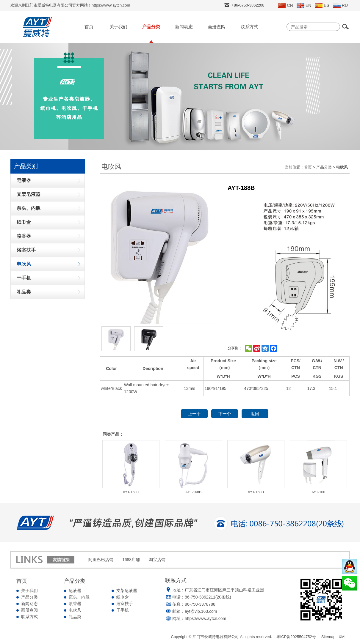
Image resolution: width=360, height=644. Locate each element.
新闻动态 (184, 27)
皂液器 (75, 591)
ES (322, 6)
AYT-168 (318, 467)
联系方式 (249, 27)
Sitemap (328, 637)
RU (340, 6)
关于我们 (118, 27)
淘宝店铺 (157, 560)
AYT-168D (256, 467)
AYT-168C (131, 467)
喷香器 (75, 604)
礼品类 (75, 617)
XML (343, 637)
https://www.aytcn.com (205, 618)
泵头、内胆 (79, 597)
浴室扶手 (125, 604)
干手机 (123, 610)
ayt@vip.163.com (201, 611)
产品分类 (151, 27)
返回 (255, 414)
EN (304, 6)
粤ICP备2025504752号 (296, 637)
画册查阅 (217, 27)
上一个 (194, 414)
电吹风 (75, 610)
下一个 (225, 414)
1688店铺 (131, 560)
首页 (89, 27)
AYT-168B (193, 467)
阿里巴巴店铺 (101, 560)
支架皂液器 (127, 591)
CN (285, 6)
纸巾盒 (123, 597)
